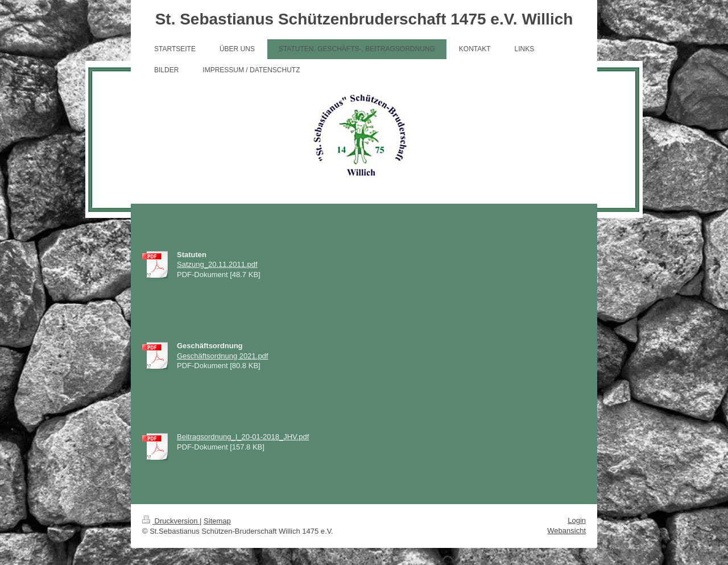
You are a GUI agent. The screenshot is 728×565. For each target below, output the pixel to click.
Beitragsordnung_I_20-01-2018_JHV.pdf (243, 437)
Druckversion (171, 521)
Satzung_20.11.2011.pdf (217, 264)
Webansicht (566, 531)
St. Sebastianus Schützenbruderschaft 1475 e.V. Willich (364, 19)
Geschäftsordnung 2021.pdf (222, 356)
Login (577, 520)
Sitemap (217, 521)
